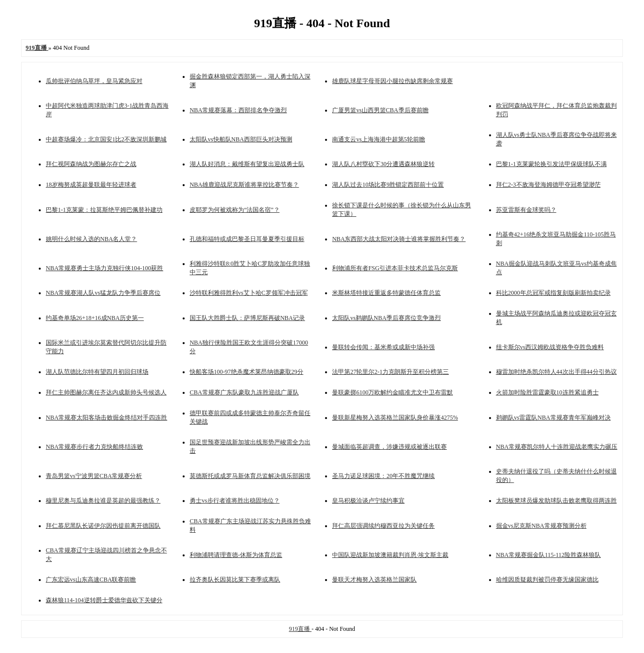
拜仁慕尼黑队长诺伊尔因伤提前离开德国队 (103, 526)
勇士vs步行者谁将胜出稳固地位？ (235, 501)
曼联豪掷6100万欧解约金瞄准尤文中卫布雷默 (392, 392)
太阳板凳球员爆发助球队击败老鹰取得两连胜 (556, 501)
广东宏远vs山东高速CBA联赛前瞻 (91, 580)
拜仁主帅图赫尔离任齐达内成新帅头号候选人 (106, 392)
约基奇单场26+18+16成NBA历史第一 (95, 318)
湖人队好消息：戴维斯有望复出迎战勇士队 (247, 164)
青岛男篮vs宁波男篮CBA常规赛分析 (94, 476)
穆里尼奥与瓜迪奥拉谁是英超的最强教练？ (103, 501)
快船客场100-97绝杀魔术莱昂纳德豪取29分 (247, 372)
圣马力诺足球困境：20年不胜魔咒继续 (383, 476)
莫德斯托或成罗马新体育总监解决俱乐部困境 (250, 476)
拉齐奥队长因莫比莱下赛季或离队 (235, 580)
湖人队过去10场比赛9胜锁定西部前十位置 (388, 185)
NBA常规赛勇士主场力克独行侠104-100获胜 (104, 268)
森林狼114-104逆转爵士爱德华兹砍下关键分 (104, 600)
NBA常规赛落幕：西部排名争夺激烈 (238, 110)
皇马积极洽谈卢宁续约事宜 (368, 501)
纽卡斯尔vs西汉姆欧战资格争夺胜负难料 (550, 347)
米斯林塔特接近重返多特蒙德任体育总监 (386, 293)
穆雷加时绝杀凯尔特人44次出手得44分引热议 (556, 372)
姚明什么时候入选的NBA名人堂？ (91, 239)
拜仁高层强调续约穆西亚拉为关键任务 (383, 526)
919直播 (300, 629)
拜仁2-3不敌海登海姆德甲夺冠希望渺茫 (548, 185)
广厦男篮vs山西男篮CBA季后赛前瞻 (380, 110)
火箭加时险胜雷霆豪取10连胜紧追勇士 (547, 392)
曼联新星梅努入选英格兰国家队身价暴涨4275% (395, 418)
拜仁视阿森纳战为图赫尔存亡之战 (91, 164)
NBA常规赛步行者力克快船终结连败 (94, 447)
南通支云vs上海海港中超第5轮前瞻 (379, 139)
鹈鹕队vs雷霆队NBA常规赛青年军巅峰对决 (553, 418)
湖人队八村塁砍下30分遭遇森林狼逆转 (383, 164)
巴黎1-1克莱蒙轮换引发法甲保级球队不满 (551, 164)
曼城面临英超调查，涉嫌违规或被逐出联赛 (389, 447)
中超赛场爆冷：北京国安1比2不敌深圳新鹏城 (106, 139)
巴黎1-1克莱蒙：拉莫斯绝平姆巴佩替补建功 (104, 210)
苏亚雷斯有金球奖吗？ (526, 210)
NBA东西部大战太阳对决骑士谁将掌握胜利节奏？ (399, 239)
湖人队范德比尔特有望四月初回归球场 (97, 372)
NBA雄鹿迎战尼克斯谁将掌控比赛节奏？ (244, 185)
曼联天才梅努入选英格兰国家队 (374, 580)
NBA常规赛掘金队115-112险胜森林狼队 (548, 555)
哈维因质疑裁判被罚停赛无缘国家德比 (547, 580)
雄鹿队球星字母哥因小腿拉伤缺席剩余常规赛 (392, 81)
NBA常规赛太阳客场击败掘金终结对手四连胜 (106, 418)
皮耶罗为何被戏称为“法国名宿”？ (235, 210)
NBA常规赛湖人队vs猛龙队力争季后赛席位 (103, 293)
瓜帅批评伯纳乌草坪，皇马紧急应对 (94, 81)
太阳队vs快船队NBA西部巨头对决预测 (241, 139)
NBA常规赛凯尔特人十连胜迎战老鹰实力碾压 (557, 447)
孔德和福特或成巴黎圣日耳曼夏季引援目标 (247, 239)
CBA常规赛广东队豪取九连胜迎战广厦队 (244, 392)
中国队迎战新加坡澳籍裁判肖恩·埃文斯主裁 (390, 555)
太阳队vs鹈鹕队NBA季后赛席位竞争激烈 (386, 318)
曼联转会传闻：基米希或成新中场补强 (383, 347)
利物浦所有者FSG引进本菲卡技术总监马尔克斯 (395, 268)
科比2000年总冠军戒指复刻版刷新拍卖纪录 (553, 293)
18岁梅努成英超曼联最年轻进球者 (91, 185)
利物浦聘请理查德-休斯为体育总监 (236, 555)
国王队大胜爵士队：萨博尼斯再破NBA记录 (247, 318)
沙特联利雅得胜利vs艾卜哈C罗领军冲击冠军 (249, 293)
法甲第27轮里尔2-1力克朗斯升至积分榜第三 (390, 372)
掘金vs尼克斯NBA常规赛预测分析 (541, 526)
